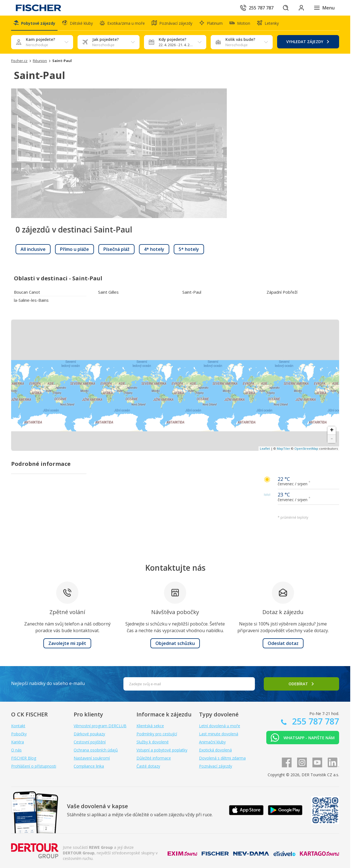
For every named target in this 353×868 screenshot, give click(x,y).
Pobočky (19, 734)
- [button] (332, 439)
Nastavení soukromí (92, 758)
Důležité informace (154, 758)
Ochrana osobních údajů (96, 750)
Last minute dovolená (219, 734)
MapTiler (284, 448)
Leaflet (265, 448)
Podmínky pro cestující (157, 734)
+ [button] (332, 431)
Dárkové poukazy (89, 734)
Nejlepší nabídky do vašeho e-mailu (48, 683)
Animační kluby (212, 742)
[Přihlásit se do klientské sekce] (301, 8)
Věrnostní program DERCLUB (100, 726)
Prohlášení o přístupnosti (34, 766)
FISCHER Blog (24, 758)
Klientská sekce (150, 726)
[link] (33, 249)
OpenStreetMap (306, 448)
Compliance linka (89, 766)
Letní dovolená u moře (220, 726)
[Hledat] (286, 8)
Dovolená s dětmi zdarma (222, 758)
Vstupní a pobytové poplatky (162, 750)
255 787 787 (315, 721)
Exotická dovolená (215, 750)
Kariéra (18, 742)
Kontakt (18, 726)
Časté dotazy (148, 766)
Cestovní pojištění (90, 742)
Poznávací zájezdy (216, 766)
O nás (16, 750)
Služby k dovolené (153, 742)
